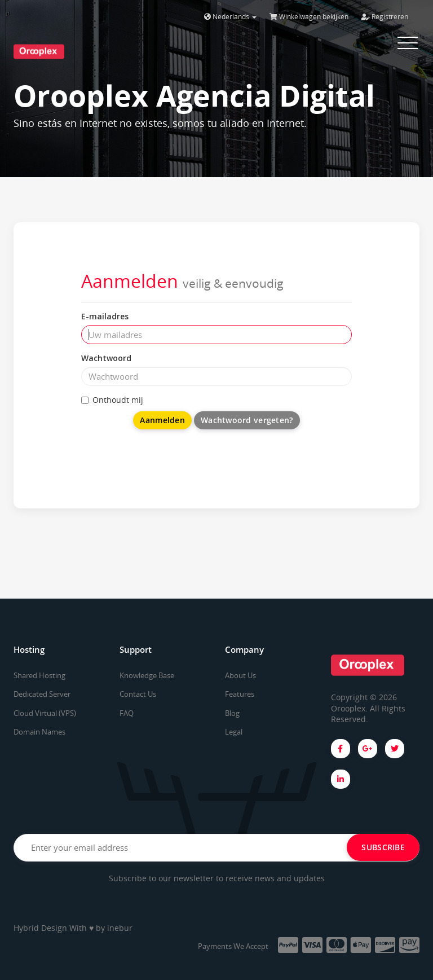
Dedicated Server (42, 694)
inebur (120, 928)
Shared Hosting (39, 675)
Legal (234, 732)
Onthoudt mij (112, 400)
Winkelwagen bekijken (309, 17)
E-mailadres (105, 316)
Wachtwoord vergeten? (247, 420)
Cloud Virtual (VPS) (45, 713)
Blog (232, 713)
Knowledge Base (147, 675)
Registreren (385, 17)
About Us (240, 675)
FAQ (127, 713)
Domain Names (39, 732)
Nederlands (230, 17)
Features (240, 694)
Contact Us (138, 694)
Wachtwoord (106, 358)
